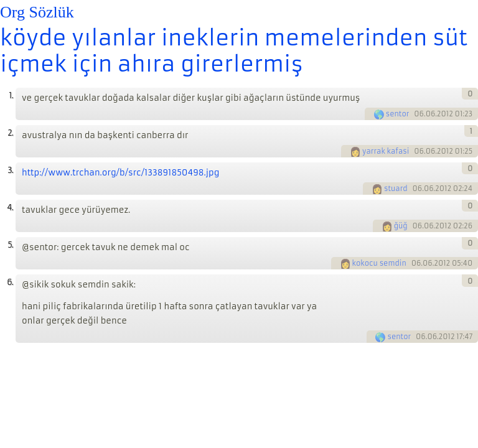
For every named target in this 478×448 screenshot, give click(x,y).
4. (10, 208)
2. (10, 133)
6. (10, 282)
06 (419, 114)
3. (10, 170)
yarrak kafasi (386, 151)
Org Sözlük (37, 12)
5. (10, 245)
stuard (396, 189)
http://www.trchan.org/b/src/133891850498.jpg (120, 173)
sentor (398, 114)
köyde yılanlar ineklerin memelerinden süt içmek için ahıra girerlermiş (234, 51)
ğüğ (401, 226)
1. (11, 96)
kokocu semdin (379, 263)
